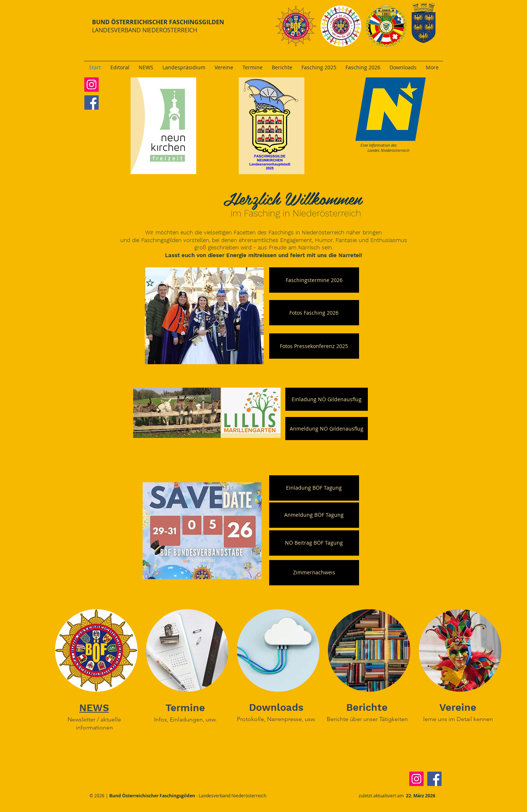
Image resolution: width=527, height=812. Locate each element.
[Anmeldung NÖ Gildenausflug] (327, 429)
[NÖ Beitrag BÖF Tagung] (314, 543)
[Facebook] (92, 103)
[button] (314, 346)
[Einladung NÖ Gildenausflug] (327, 399)
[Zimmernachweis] (314, 573)
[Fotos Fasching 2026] (314, 313)
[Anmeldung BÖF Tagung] (314, 515)
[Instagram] (92, 85)
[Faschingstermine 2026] (314, 280)
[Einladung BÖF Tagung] (314, 488)
